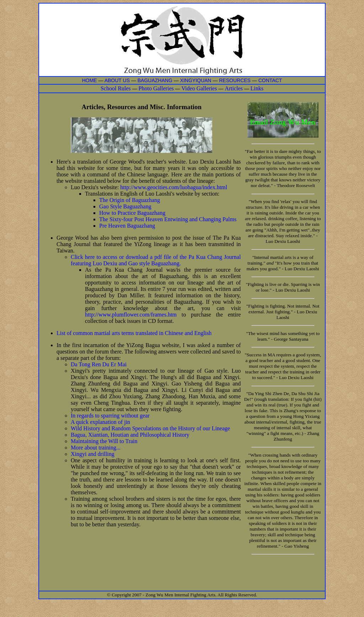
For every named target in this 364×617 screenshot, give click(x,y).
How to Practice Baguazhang (132, 213)
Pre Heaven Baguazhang (127, 226)
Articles (234, 88)
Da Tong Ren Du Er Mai (99, 364)
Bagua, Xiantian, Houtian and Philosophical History (130, 435)
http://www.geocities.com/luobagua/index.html (174, 187)
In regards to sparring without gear (110, 416)
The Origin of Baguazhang (130, 200)
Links (257, 88)
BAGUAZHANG (155, 80)
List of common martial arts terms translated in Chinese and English (134, 333)
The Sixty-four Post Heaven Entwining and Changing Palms (168, 219)
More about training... (96, 448)
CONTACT (270, 80)
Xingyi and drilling (93, 454)
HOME (90, 80)
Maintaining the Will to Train (104, 441)
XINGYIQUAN (196, 80)
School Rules (116, 88)
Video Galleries (199, 88)
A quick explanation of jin (100, 422)
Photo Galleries (156, 88)
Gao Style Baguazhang (125, 206)
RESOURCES (235, 80)
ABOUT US (118, 80)
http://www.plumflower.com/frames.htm (133, 315)
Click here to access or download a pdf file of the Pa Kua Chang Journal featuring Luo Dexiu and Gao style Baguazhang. (156, 260)
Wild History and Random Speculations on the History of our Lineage (150, 428)
